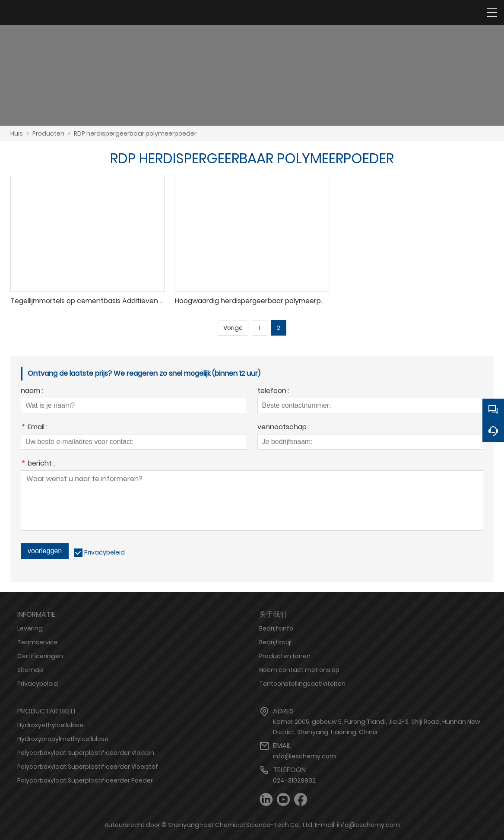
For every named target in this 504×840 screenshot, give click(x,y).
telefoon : (273, 391)
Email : (34, 428)
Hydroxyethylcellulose (50, 725)
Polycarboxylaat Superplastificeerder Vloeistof (88, 767)
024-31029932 (294, 780)
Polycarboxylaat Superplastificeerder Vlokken (86, 753)
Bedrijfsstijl (275, 642)
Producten (48, 133)
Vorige (233, 328)
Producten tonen (285, 656)
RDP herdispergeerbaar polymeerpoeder (135, 133)
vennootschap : (284, 428)
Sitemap (30, 670)
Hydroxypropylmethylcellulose (63, 739)
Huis (17, 133)
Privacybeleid (105, 552)
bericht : (38, 464)
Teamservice (38, 642)
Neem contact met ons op (299, 670)
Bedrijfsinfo (276, 628)
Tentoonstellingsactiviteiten (302, 684)
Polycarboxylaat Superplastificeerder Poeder (85, 780)
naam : (32, 391)
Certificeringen (40, 656)
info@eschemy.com (304, 756)
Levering (30, 628)
